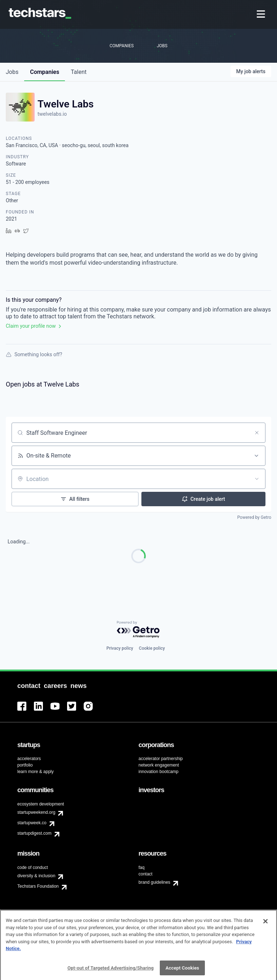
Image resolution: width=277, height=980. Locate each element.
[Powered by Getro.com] (138, 630)
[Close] (265, 937)
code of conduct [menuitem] (33, 868)
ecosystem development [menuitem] (41, 804)
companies (45, 72)
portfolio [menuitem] (25, 765)
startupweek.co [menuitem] (32, 823)
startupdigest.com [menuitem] (34, 833)
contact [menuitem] (146, 874)
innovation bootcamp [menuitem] (159, 772)
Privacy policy (120, 648)
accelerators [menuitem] (29, 759)
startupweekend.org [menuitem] (36, 812)
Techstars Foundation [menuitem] (38, 886)
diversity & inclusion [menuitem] (36, 876)
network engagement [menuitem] (159, 765)
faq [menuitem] (142, 868)
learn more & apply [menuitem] (36, 772)
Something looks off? (34, 354)
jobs (12, 72)
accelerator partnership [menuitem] (161, 759)
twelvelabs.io (52, 114)
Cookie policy (152, 648)
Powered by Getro (254, 517)
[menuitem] (262, 15)
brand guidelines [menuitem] (154, 882)
